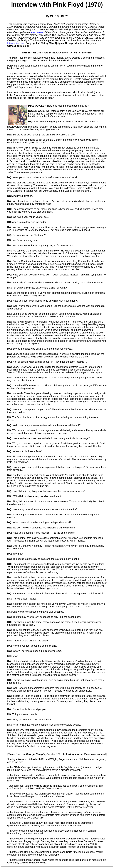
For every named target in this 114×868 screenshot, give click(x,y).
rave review (37, 32)
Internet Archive (16, 43)
